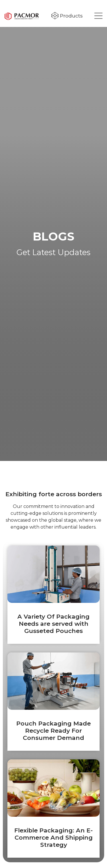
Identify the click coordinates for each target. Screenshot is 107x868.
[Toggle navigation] (98, 16)
